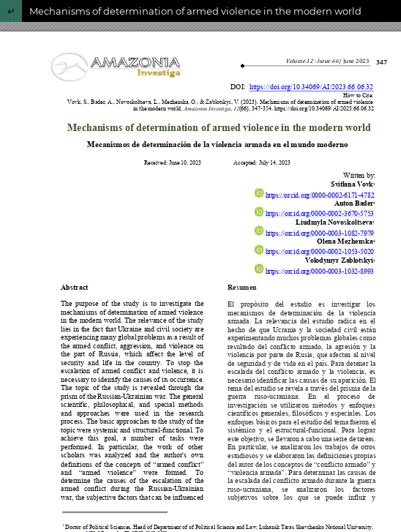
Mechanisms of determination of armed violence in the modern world (195, 11)
